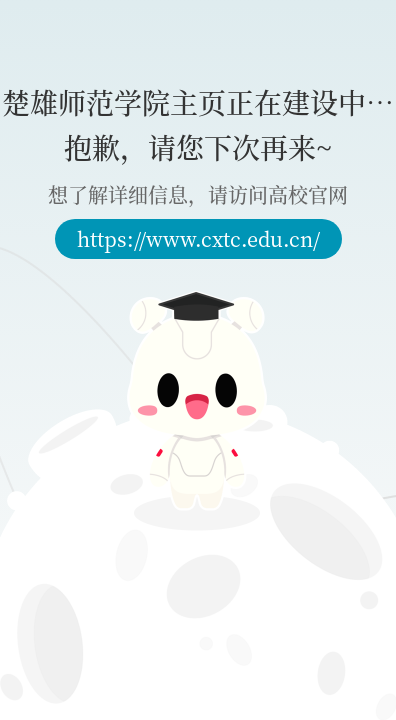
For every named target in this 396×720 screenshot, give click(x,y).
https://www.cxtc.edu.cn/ (198, 238)
